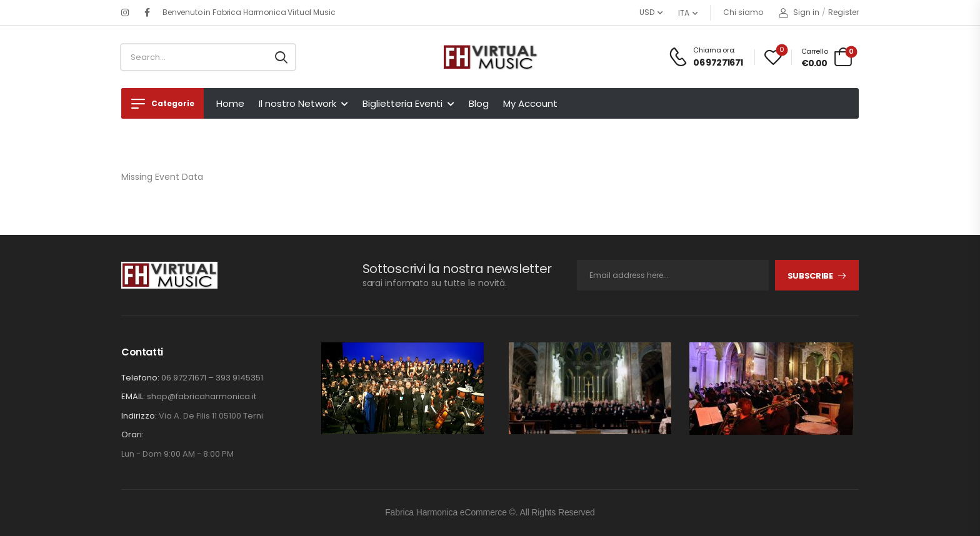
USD (647, 12)
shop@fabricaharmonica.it (202, 396)
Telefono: (140, 378)
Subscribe (810, 276)
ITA (684, 13)
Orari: (132, 435)
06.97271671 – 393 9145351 (212, 378)
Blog (479, 103)
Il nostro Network (297, 103)
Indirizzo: (139, 416)
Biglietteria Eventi (402, 103)
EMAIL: (133, 396)
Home (230, 103)
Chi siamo (743, 12)
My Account (530, 103)
